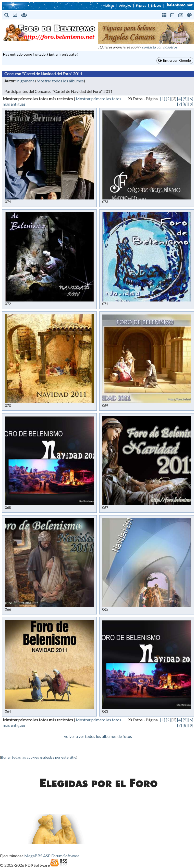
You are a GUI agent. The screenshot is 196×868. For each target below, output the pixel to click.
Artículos (125, 5)
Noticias (109, 5)
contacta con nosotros (160, 47)
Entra (53, 54)
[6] (191, 99)
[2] (168, 99)
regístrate (69, 54)
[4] (180, 99)
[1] (163, 99)
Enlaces (156, 5)
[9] (191, 104)
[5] (185, 99)
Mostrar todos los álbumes (60, 81)
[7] (180, 104)
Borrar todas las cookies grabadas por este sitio (39, 757)
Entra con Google (175, 60)
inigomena (25, 81)
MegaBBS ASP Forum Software (52, 856)
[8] (185, 104)
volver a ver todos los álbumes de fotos (98, 736)
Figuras (141, 5)
